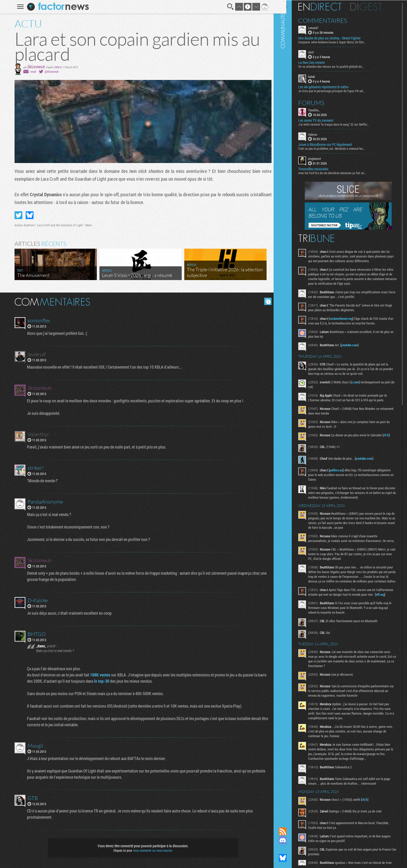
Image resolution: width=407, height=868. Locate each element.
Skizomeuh (34, 67)
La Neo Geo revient (320, 62)
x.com (364, 386)
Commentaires (332, 20)
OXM (55, 67)
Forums (320, 102)
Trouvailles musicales (322, 169)
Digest (375, 6)
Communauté (291, 409)
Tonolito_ (323, 110)
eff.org (329, 614)
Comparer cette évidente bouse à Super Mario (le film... (341, 42)
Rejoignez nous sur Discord (291, 840)
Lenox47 (322, 28)
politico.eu (345, 476)
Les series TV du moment (325, 120)
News (87, 225)
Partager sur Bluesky (28, 215)
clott (320, 52)
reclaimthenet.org (350, 323)
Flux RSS (291, 831)
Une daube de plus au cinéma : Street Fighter (338, 38)
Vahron (321, 134)
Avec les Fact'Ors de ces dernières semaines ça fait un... (341, 173)
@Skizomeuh (50, 72)
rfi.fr (321, 444)
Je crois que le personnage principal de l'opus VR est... (341, 90)
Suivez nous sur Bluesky (291, 858)
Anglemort (323, 158)
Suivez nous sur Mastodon (291, 849)
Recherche (228, 7)
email (31, 72)
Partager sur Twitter (17, 215)
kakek (320, 76)
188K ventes (99, 675)
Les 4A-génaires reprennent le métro (332, 86)
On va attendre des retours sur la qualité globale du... (340, 66)
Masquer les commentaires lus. (266, 301)
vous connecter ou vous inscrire (151, 850)
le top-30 (100, 681)
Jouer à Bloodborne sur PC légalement (334, 144)
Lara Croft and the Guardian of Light (58, 225)
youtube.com (358, 349)
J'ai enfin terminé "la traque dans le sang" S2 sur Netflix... (343, 124)
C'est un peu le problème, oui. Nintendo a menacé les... (340, 148)
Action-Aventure (23, 225)
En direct (329, 6)
